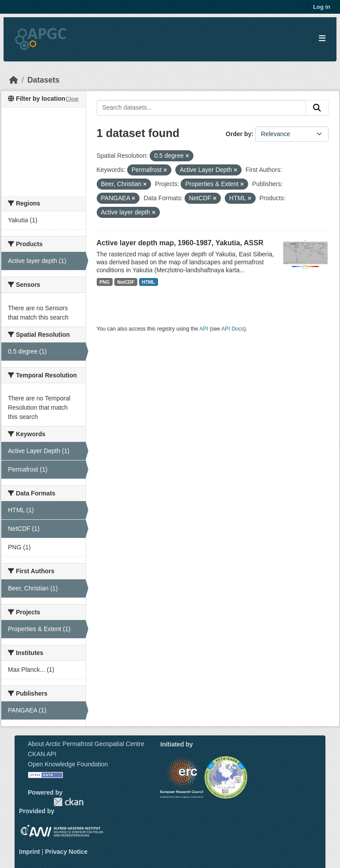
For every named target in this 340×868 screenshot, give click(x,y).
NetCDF (126, 282)
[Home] (14, 80)
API (204, 329)
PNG (104, 282)
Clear (72, 99)
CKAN (68, 802)
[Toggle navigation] (322, 39)
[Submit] (317, 108)
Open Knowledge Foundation (68, 764)
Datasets (43, 80)
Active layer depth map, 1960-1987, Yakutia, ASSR (180, 243)
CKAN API (42, 754)
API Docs (232, 329)
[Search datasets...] (202, 108)
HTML (149, 282)
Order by (238, 134)
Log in (322, 7)
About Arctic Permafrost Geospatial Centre (86, 744)
